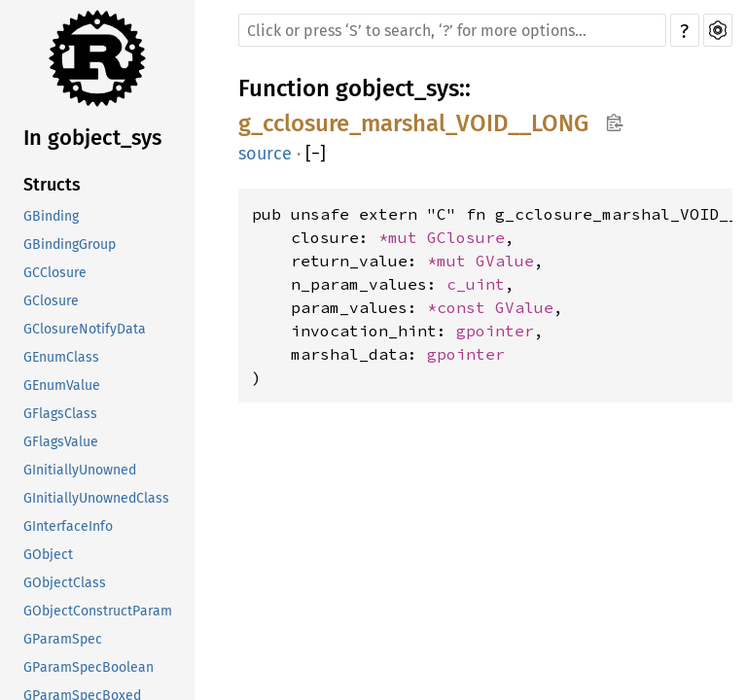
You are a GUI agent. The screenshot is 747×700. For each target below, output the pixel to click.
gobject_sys (397, 88)
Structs (52, 185)
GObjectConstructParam (98, 611)
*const (461, 307)
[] (316, 154)
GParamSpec (63, 639)
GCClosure (55, 273)
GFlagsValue (61, 442)
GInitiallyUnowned (80, 470)
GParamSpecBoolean (89, 667)
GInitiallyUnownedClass (96, 498)
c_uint (476, 284)
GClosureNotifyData (85, 329)
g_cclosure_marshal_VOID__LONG (413, 123)
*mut (403, 237)
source (265, 154)
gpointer (495, 331)
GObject (48, 555)
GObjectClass (65, 583)
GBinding (51, 216)
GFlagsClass (60, 414)
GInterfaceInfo (68, 526)
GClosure (51, 301)
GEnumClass (61, 357)
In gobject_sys (92, 138)
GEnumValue (62, 385)
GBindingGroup (70, 245)
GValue (505, 261)
